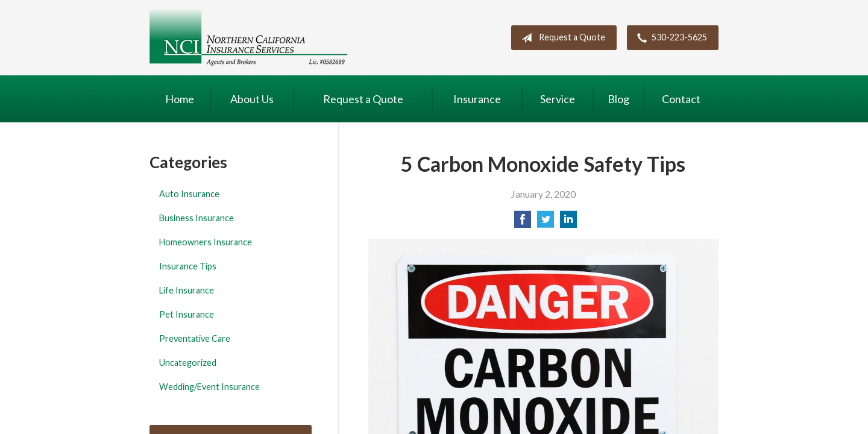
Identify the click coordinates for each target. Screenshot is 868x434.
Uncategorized (188, 363)
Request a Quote (561, 38)
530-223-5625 (670, 38)
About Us (252, 99)
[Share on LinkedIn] (568, 223)
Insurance (477, 99)
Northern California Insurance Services (248, 38)
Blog (618, 99)
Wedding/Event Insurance (209, 387)
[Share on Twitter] (546, 223)
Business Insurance (197, 218)
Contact (681, 99)
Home (180, 99)
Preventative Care (195, 338)
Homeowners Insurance (206, 242)
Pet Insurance (187, 314)
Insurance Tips (188, 266)
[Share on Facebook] (523, 223)
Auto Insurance (189, 194)
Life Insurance (187, 290)
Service (558, 99)
